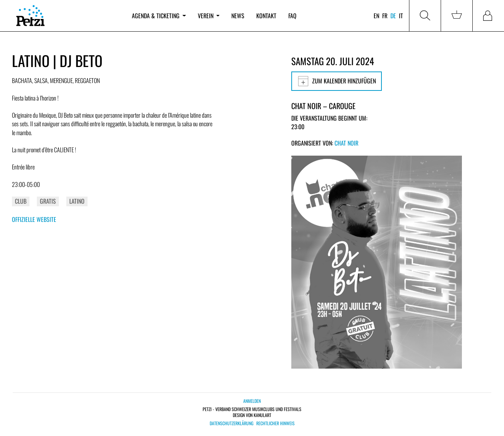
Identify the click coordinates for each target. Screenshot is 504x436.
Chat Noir (346, 143)
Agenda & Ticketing (159, 16)
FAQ (292, 16)
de (393, 16)
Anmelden (252, 401)
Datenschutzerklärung (232, 423)
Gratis (48, 201)
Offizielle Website (34, 219)
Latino (77, 201)
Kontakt (266, 16)
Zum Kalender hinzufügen (337, 81)
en (376, 16)
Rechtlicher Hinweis (275, 423)
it (401, 16)
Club (21, 201)
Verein (209, 16)
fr (385, 16)
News (238, 16)
